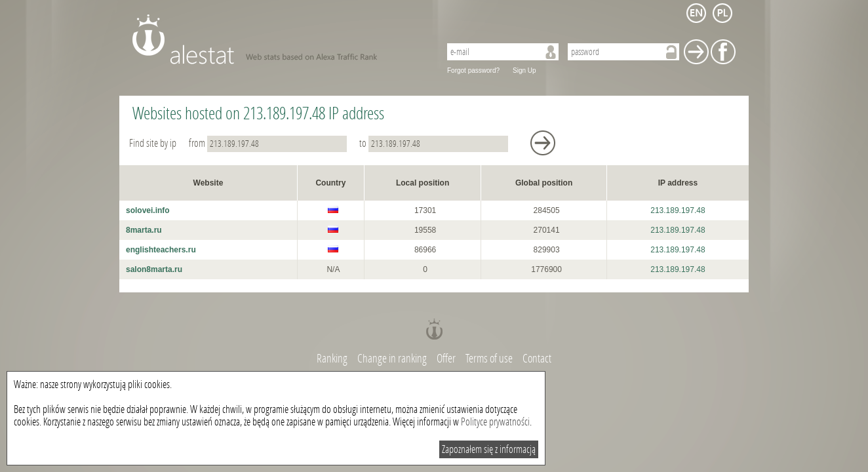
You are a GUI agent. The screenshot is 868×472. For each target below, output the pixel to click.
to (435, 143)
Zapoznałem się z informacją (489, 449)
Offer (446, 359)
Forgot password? (473, 70)
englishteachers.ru (161, 250)
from (269, 143)
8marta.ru (144, 230)
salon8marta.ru (154, 269)
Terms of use (489, 359)
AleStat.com (278, 39)
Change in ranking (393, 359)
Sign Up (524, 70)
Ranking (333, 359)
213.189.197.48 (678, 210)
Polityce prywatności (495, 422)
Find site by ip (154, 143)
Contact (537, 359)
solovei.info (148, 210)
